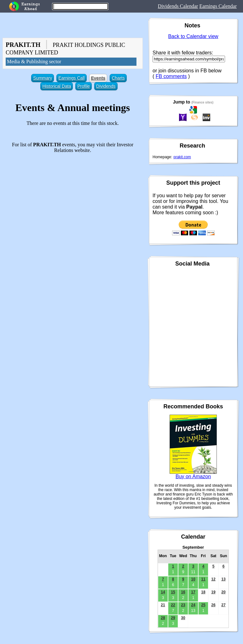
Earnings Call (71, 78)
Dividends (106, 86)
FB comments (171, 76)
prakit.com (182, 157)
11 (203, 579)
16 (183, 592)
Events (98, 78)
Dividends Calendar (178, 6)
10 (193, 579)
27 (223, 605)
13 (223, 579)
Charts (118, 78)
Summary (43, 78)
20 (223, 592)
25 (203, 605)
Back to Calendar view (193, 36)
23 (183, 605)
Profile (84, 86)
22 (173, 605)
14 (163, 592)
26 (213, 605)
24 (193, 605)
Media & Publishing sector (34, 62)
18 (203, 592)
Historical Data (57, 86)
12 (213, 579)
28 (163, 618)
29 (173, 618)
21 (163, 605)
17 (193, 592)
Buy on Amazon (193, 476)
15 (173, 592)
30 (183, 618)
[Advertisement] (73, 202)
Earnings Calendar (218, 6)
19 (213, 592)
